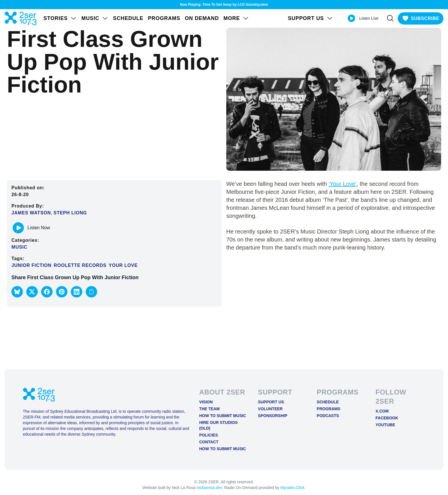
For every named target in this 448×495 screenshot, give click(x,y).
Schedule (128, 18)
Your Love (123, 265)
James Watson (31, 213)
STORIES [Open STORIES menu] (60, 18)
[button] (17, 292)
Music (19, 247)
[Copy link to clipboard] (91, 292)
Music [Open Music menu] (95, 18)
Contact (209, 442)
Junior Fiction (31, 265)
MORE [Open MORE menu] (236, 18)
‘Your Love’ (343, 184)
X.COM (382, 411)
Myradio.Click (292, 488)
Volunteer (270, 409)
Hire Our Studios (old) (218, 425)
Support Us (271, 402)
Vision (206, 402)
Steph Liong (70, 213)
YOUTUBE (385, 425)
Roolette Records (80, 265)
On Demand (202, 18)
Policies (208, 435)
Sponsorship (273, 416)
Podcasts (328, 416)
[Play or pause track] (18, 228)
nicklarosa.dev (209, 488)
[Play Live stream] (350, 18)
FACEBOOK (387, 418)
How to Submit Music (223, 416)
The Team (209, 409)
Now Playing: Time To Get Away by (224, 5)
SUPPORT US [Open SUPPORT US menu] (309, 18)
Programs (164, 18)
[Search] (389, 18)
